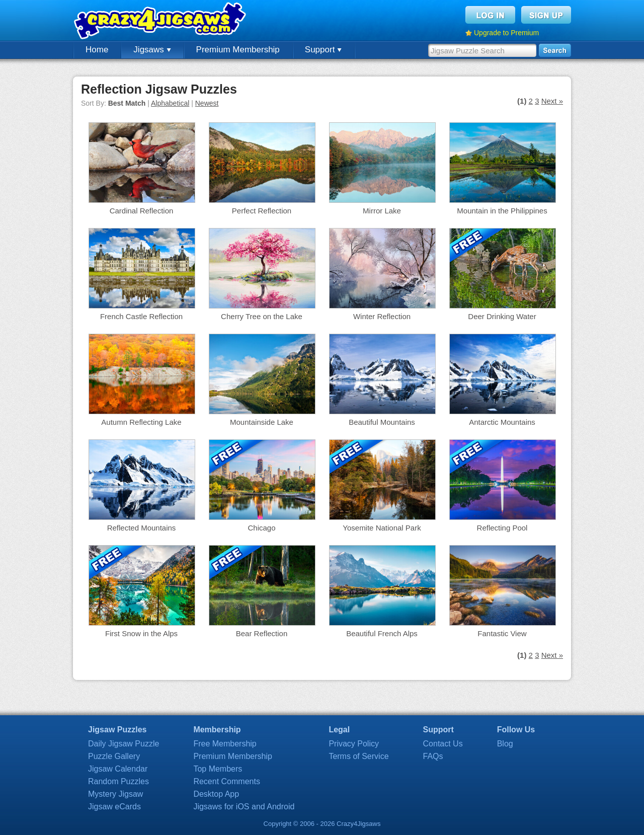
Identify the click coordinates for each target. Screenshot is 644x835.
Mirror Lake (382, 211)
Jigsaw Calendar (118, 769)
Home (97, 50)
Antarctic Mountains (502, 422)
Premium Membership (238, 50)
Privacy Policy (354, 744)
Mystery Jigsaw (115, 794)
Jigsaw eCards (114, 807)
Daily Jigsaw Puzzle (124, 744)
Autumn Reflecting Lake (141, 422)
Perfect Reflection (262, 211)
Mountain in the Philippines (502, 211)
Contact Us (443, 744)
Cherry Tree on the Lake (262, 316)
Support (323, 50)
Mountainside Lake (262, 422)
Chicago (261, 528)
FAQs (433, 756)
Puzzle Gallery (114, 756)
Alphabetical (170, 103)
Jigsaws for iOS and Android (244, 807)
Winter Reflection (382, 316)
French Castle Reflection (141, 316)
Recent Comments (227, 781)
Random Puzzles (118, 781)
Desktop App (216, 794)
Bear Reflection (262, 633)
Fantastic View (502, 633)
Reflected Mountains (142, 528)
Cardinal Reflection (142, 211)
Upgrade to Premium (506, 33)
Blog (505, 744)
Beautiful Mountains (382, 422)
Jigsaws (152, 50)
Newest (207, 103)
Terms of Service (358, 756)
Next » (552, 101)
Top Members (218, 769)
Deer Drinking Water (502, 316)
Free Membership (225, 744)
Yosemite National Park (382, 528)
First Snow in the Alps (141, 633)
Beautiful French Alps (382, 633)
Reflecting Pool (502, 528)
